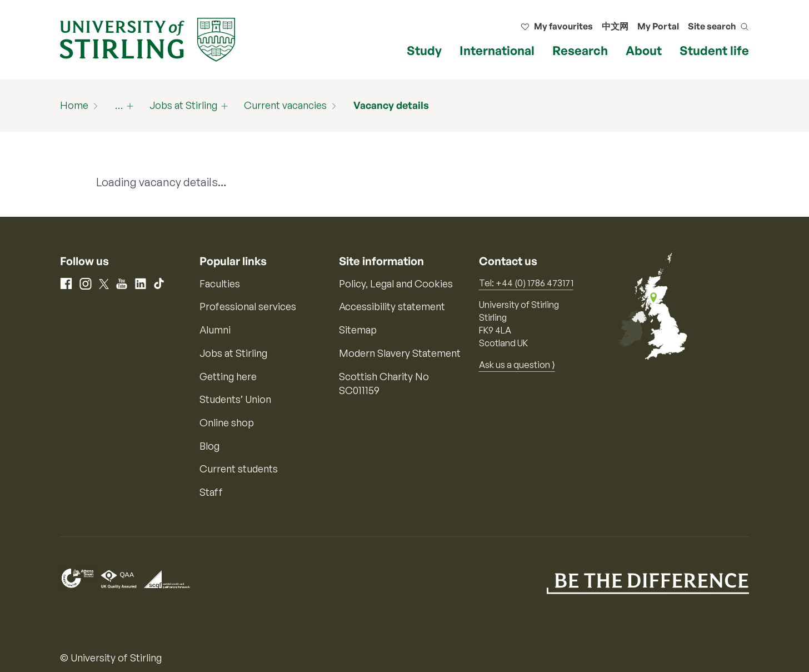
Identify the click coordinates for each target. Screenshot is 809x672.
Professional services (248, 306)
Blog (209, 446)
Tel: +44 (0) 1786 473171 (526, 283)
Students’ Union (235, 399)
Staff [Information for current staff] (211, 492)
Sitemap (358, 330)
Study (424, 50)
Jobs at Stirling (183, 105)
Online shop (227, 422)
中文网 (615, 26)
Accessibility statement (392, 306)
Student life (714, 50)
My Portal (658, 26)
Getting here (228, 376)
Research (580, 50)
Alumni (215, 330)
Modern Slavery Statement (400, 353)
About (644, 50)
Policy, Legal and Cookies (396, 283)
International (497, 50)
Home (74, 105)
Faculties (220, 283)
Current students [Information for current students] (239, 469)
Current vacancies (285, 105)
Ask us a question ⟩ (517, 365)
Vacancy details (391, 105)
